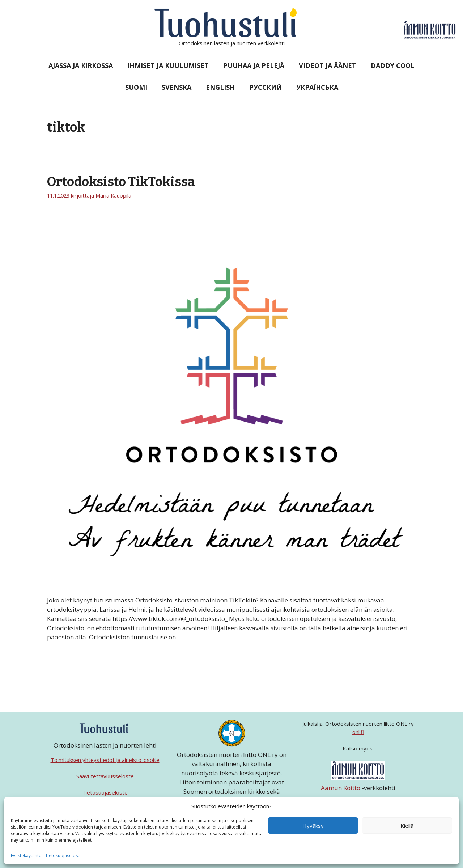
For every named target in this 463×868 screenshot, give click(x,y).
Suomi (136, 87)
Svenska (177, 87)
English (220, 87)
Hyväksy (313, 826)
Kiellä (407, 826)
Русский (266, 87)
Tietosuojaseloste (63, 856)
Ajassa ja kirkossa (81, 65)
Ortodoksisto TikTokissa (121, 182)
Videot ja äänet (328, 65)
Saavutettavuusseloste (105, 776)
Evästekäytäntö (26, 856)
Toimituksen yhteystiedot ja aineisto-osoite (105, 760)
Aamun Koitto (341, 788)
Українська (317, 87)
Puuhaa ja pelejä (254, 65)
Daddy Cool (393, 65)
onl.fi (358, 732)
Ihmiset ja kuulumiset (168, 65)
